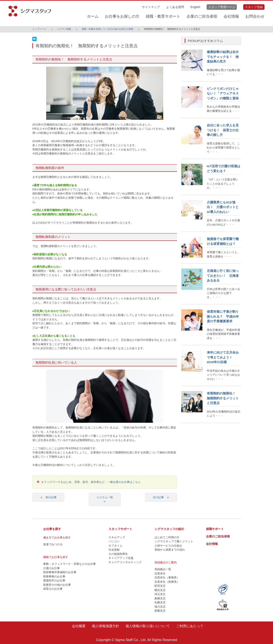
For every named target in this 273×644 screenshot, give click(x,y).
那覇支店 (160, 611)
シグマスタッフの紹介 (169, 529)
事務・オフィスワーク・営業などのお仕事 (69, 564)
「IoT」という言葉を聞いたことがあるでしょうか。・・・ (223, 184)
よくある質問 (175, 7)
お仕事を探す (52, 529)
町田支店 (160, 586)
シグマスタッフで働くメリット (174, 541)
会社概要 (79, 626)
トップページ (39, 29)
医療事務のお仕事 (54, 576)
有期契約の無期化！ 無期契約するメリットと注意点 (223, 398)
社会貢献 (114, 550)
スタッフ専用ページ (222, 7)
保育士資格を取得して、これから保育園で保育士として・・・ (223, 148)
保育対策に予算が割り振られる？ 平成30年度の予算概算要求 (223, 316)
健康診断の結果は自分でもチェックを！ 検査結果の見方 (223, 57)
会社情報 (231, 16)
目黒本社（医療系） (167, 582)
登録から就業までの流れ (170, 550)
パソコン (114, 541)
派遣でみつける (53, 544)
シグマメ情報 (64, 29)
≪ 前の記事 (48, 497)
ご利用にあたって (190, 626)
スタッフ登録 (254, 7)
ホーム (93, 16)
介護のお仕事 (51, 568)
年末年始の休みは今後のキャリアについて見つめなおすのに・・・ (223, 375)
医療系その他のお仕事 (57, 585)
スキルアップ (117, 537)
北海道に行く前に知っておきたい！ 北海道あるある (223, 276)
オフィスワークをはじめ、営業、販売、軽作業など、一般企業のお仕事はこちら (91, 482)
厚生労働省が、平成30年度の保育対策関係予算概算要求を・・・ (224, 334)
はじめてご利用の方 (167, 537)
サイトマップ (151, 7)
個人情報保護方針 (106, 626)
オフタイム (115, 546)
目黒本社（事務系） (167, 578)
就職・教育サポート (163, 16)
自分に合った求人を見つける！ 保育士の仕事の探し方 (223, 130)
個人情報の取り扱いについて (148, 626)
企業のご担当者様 (202, 16)
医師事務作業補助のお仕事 (60, 572)
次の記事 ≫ (161, 497)
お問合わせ (255, 16)
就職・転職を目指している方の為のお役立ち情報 (107, 29)
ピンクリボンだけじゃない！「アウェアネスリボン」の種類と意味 (223, 93)
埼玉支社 (160, 594)
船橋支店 (160, 598)
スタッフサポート (120, 529)
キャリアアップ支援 (121, 558)
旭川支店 (160, 607)
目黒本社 (160, 573)
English (195, 7)
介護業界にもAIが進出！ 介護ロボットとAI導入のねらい (223, 207)
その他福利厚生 (118, 554)
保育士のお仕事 (53, 589)
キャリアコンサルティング (125, 562)
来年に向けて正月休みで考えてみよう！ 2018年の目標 (223, 357)
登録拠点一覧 (163, 569)
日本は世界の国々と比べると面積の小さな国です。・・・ (223, 293)
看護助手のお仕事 (54, 580)
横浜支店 (160, 590)
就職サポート (215, 529)
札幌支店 (160, 602)
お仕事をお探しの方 (122, 16)
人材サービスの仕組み (168, 546)
